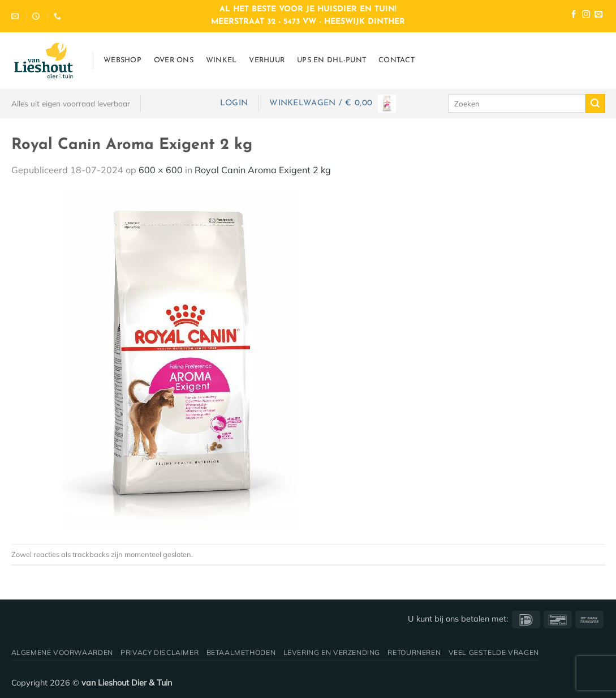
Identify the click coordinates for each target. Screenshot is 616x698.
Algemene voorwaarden (62, 652)
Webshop (122, 60)
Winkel (221, 60)
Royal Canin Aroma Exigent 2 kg (263, 170)
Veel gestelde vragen (494, 652)
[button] (234, 103)
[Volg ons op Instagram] (586, 16)
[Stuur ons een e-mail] (598, 16)
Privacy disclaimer (160, 652)
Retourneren (414, 652)
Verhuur (267, 60)
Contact (397, 60)
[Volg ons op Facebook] (574, 16)
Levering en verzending (332, 652)
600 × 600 (161, 170)
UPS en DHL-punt (331, 60)
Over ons (174, 60)
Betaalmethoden (241, 652)
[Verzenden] (595, 104)
